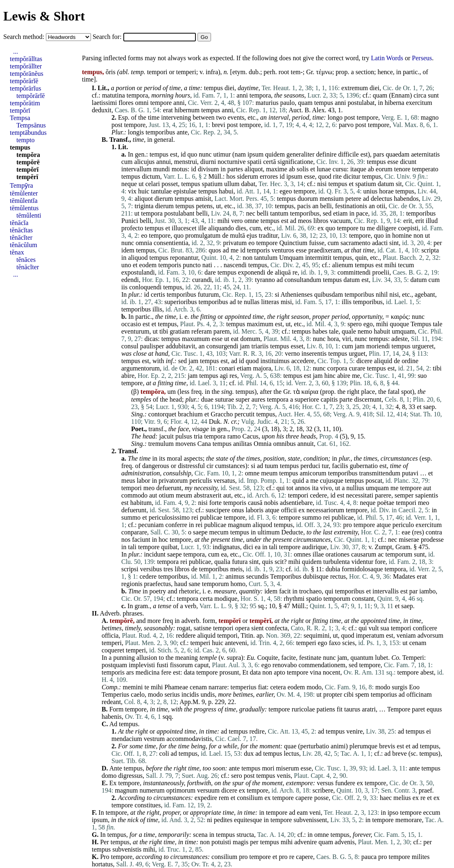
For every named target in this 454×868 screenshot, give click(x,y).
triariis (260, 346)
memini (133, 687)
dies (241, 228)
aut (427, 488)
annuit (306, 444)
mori (268, 768)
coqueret (113, 650)
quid (298, 481)
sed (327, 213)
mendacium (127, 739)
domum (250, 339)
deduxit (102, 110)
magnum (239, 525)
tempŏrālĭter (26, 66)
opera (243, 628)
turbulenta (337, 562)
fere (166, 672)
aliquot (254, 169)
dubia (333, 569)
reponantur (184, 258)
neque (129, 184)
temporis (259, 250)
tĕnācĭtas (21, 230)
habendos (406, 199)
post (350, 117)
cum (127, 162)
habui (226, 191)
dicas (151, 339)
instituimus (275, 361)
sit (399, 184)
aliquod (138, 258)
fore (380, 562)
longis (136, 132)
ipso (393, 812)
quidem (275, 154)
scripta (430, 250)
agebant (425, 294)
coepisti (408, 228)
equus (434, 709)
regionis (132, 584)
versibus (151, 569)
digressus (130, 776)
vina (316, 672)
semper (404, 495)
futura (240, 562)
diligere (387, 228)
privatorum (173, 481)
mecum (219, 532)
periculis (201, 481)
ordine (410, 361)
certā (269, 162)
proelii (381, 272)
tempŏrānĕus (27, 74)
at (277, 621)
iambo (427, 591)
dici (248, 547)
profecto (132, 228)
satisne (202, 628)
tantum (279, 213)
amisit (203, 199)
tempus (213, 88)
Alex (318, 110)
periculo (403, 525)
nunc (205, 154)
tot (290, 488)
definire (327, 154)
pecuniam (151, 525)
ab (292, 169)
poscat (374, 481)
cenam (418, 643)
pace (362, 213)
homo (238, 584)
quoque (399, 324)
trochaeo (310, 591)
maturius (267, 103)
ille (202, 228)
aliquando (221, 228)
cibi (349, 694)
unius (371, 191)
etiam (340, 213)
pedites (223, 820)
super (243, 399)
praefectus (158, 584)
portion (126, 88)
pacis (304, 206)
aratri (369, 709)
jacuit (166, 436)
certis (158, 294)
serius (172, 694)
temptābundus (28, 133)
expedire (206, 798)
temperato (425, 169)
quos (215, 250)
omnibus (285, 444)
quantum (362, 658)
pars (379, 154)
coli (164, 753)
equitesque (248, 820)
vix (132, 191)
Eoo (414, 687)
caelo (138, 694)
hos (231, 176)
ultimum (268, 532)
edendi (130, 280)
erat (168, 110)
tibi (164, 331)
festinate (310, 658)
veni (315, 812)
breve (400, 753)
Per (104, 842)
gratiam (180, 331)
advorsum (430, 635)
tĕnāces (26, 260)
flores (126, 103)
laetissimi (104, 103)
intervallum (136, 169)
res (233, 376)
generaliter (300, 154)
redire (257, 731)
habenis (112, 717)
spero (355, 324)
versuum (208, 790)
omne (252, 221)
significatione (295, 162)
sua (385, 628)
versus (325, 783)
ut (141, 184)
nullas (252, 302)
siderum (247, 176)
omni (142, 103)
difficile (348, 154)
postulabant (179, 213)
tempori (157, 72)
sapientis (427, 495)
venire (354, 731)
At (121, 731)
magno (430, 117)
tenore (402, 169)
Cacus (251, 436)
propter (333, 694)
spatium (212, 184)
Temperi (413, 658)
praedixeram (325, 250)
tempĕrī (27, 177)
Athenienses (296, 294)
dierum (164, 199)
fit (340, 709)
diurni (208, 162)
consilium (250, 798)
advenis (345, 842)
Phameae (176, 687)
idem (128, 250)
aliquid (383, 361)
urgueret (423, 346)
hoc (163, 540)
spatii (255, 162)
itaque (358, 169)
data (189, 672)
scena (200, 835)
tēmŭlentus (24, 208)
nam (240, 154)
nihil (382, 294)
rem (224, 798)
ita (315, 488)
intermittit (318, 258)
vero (237, 221)
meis (236, 569)
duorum (308, 199)
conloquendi (145, 287)
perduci (310, 466)
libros (321, 221)
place (368, 392)
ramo (234, 436)
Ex (113, 783)
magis (241, 842)
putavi (410, 473)
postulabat (361, 103)
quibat (169, 547)
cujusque (332, 481)
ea (258, 547)
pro (347, 525)
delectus (381, 199)
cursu (340, 169)
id (183, 154)
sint (394, 243)
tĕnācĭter (21, 237)
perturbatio (315, 746)
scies (348, 643)
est (174, 154)
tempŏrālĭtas (26, 59)
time (88, 79)
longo (335, 117)
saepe (200, 532)
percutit (244, 414)
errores (269, 176)
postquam (114, 665)
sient (257, 628)
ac (381, 554)
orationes (337, 554)
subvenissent (310, 820)
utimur (222, 154)
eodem (148, 265)
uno (126, 265)
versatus (224, 481)
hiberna (395, 103)
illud (432, 221)
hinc (330, 376)
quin (361, 258)
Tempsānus (31, 125)
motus (180, 169)
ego (368, 324)
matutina (113, 95)
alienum (343, 265)
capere (304, 798)
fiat (262, 687)
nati (207, 265)
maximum (260, 324)
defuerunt (169, 488)
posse (322, 798)
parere (383, 495)
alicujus (145, 162)
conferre (176, 525)
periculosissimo (169, 517)
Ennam (401, 95)
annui (163, 162)
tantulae (161, 191)
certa (206, 599)
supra (234, 658)
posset (170, 184)
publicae (211, 517)
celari (153, 184)
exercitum (419, 103)
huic (144, 191)
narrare (218, 687)
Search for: (108, 37)
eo (144, 235)
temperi (186, 72)
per (438, 243)
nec (251, 213)
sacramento (355, 243)
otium (167, 495)
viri (347, 339)
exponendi (252, 272)
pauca (369, 857)
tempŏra (28, 155)
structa (245, 835)
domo (109, 776)
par (413, 591)
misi (286, 302)
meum (269, 473)
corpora (337, 368)
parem (222, 331)
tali (132, 547)
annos (303, 488)
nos (126, 540)
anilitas (243, 444)
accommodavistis (189, 739)
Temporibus (286, 576)
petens (204, 206)
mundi (162, 169)
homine (402, 235)
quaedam (397, 154)
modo (314, 687)
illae (318, 554)
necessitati (360, 495)
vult (373, 628)
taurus (352, 709)
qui (281, 488)
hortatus (102, 864)
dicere (364, 361)
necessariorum (325, 510)
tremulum (161, 444)
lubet (381, 658)
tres (168, 569)
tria (198, 436)
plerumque (363, 746)
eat (235, 339)
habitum (141, 503)
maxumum (196, 339)
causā (255, 503)
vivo (326, 488)
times (253, 458)
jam (245, 346)
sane (194, 584)
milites (421, 857)
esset (297, 346)
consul (130, 346)
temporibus (160, 132)
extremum (355, 88)
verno (292, 353)
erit (407, 221)
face (183, 429)
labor (144, 481)
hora (333, 339)
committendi (354, 272)
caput (202, 665)
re (295, 272)
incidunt (155, 554)
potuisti (221, 842)
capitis (329, 399)
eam (302, 812)
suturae (225, 399)
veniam (406, 635)
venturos (283, 250)
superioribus (180, 302)
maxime (277, 169)
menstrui (186, 162)
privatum (235, 243)
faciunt (141, 540)
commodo (134, 495)
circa (420, 95)
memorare (409, 820)
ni (209, 820)
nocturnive (232, 162)
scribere (323, 790)
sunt (433, 95)
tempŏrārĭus (25, 88)
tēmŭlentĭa (24, 201)
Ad (113, 724)
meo (149, 488)
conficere (425, 628)
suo (422, 376)
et (313, 169)
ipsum (255, 154)
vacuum (340, 221)
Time (135, 591)
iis (124, 287)
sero (237, 776)
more (154, 621)
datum (386, 184)
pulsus (184, 436)
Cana (204, 444)
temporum (399, 554)
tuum (271, 466)
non (418, 235)
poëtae (386, 503)
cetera (278, 687)
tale (437, 324)
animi (338, 746)
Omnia (263, 444)
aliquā (283, 272)
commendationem (322, 665)
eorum (384, 169)
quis (267, 562)
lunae (324, 169)
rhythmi (294, 599)
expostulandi (138, 272)
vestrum (154, 739)
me (371, 228)
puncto (192, 265)
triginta (144, 206)
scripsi (130, 569)
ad (366, 199)
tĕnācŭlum (24, 245)
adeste (400, 339)
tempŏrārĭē (24, 81)
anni (242, 95)
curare (357, 368)
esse (393, 162)
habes (320, 331)
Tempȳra (22, 185)
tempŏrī (20, 110)
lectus (292, 753)
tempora (137, 95)
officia (110, 635)
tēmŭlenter (24, 193)
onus (238, 510)
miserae (409, 540)
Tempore (399, 709)
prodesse (432, 540)
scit (279, 562)
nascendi (235, 265)
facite (288, 658)
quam (380, 95)
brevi (219, 125)
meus (128, 481)
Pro (104, 857)
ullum (232, 184)
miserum (288, 768)
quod (325, 176)
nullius (355, 488)
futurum (209, 294)
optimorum (181, 790)
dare (210, 272)
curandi (202, 280)
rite (337, 176)
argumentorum (141, 368)
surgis (400, 687)
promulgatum (203, 235)
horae (386, 191)
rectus (338, 576)
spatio (314, 599)
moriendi (378, 346)
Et (245, 672)
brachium (190, 414)
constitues (148, 805)
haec (386, 798)
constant (363, 599)
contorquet (162, 414)
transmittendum (379, 473)
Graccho (222, 414)
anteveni (236, 643)
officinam (419, 694)
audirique (314, 547)
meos (305, 221)
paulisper (152, 346)
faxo (335, 643)
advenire (305, 842)
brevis (387, 746)
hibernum (187, 110)
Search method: (25, 37)
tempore (161, 103)
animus (235, 576)
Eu (250, 658)
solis (303, 169)
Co (395, 658)
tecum (406, 265)
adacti (380, 243)
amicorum (313, 473)
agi (224, 376)
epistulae (185, 191)
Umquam (291, 258)
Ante (116, 768)
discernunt (368, 399)
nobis (271, 503)
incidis (190, 694)
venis (284, 776)
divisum (209, 169)
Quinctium (293, 243)
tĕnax (17, 252)
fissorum (182, 665)
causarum (364, 554)
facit (285, 591)
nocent (332, 672)
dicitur (352, 176)
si (277, 294)
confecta (276, 628)
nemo (365, 331)
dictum (151, 176)
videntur (362, 562)
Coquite (268, 658)
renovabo (285, 665)
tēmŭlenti (29, 215)
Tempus (421, 324)
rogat (184, 628)
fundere (345, 783)
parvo (346, 125)
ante (182, 132)
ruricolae (303, 709)
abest (427, 672)
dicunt (408, 162)
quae (290, 746)
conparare (134, 532)
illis (347, 302)
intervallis (386, 591)
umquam (403, 331)
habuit (382, 331)
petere (353, 199)
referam (202, 331)
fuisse (317, 243)
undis (208, 694)
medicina (148, 672)
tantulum (266, 258)
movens (186, 444)
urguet (357, 353)
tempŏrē (28, 162)
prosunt (229, 672)
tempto (25, 140)
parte (346, 399)
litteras (270, 302)
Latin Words (387, 58)
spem (362, 694)
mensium (332, 199)
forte (216, 503)
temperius (244, 687)
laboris (255, 510)
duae (207, 399)
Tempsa (20, 118)
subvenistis (127, 849)
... (16, 51)
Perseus (422, 58)
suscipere (218, 510)
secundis (257, 576)
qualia (222, 562)
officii (289, 510)
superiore (307, 399)
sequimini (317, 635)
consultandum (303, 280)
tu (363, 228)
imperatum (370, 635)
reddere (186, 635)
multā (237, 235)
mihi (224, 221)
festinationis (351, 206)
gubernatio (363, 466)
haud (180, 584)
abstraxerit (208, 495)
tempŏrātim (25, 103)
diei (229, 88)
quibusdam (329, 294)
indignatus (226, 547)
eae (406, 532)
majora (262, 368)
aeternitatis (425, 154)
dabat (248, 184)
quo (192, 154)
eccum (432, 812)
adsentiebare (296, 503)
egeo (286, 191)
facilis (340, 466)
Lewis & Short (44, 16)
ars (130, 672)
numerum (152, 790)
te (240, 302)
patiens (326, 709)
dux (249, 753)
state (222, 458)
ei (429, 731)
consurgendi (222, 346)
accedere (303, 361)
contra (434, 532)
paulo (288, 103)
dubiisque (316, 576)
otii (381, 206)
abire (128, 376)
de (225, 235)
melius (402, 798)
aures (259, 399)
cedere (318, 495)
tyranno (265, 280)
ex (321, 228)
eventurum (135, 331)
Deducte (292, 532)
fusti (162, 665)
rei (195, 517)
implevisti (142, 665)
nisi (322, 184)
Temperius (115, 694)
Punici (130, 221)
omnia (144, 243)
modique (226, 599)
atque (272, 510)
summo (131, 517)
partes (235, 169)
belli (326, 206)
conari (227, 368)
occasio (131, 324)
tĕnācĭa (19, 223)
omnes (302, 554)
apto (279, 672)
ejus (252, 235)
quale (349, 331)
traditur (268, 235)
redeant (111, 702)
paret (418, 709)
